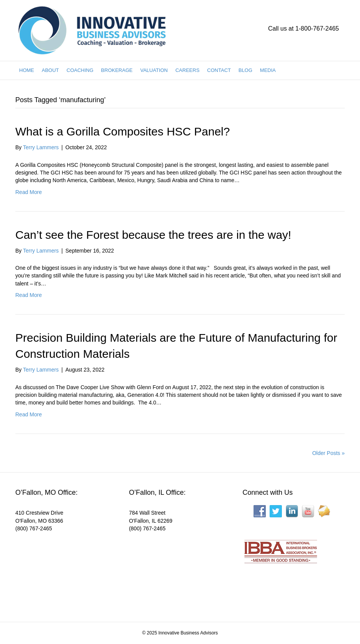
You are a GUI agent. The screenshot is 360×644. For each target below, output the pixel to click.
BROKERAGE (117, 70)
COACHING (80, 70)
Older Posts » (328, 453)
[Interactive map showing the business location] (66, 572)
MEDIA (268, 70)
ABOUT (50, 70)
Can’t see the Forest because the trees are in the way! (153, 235)
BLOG (245, 70)
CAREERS (187, 70)
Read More (29, 192)
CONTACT (219, 70)
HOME (27, 70)
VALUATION (154, 70)
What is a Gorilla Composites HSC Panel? (123, 131)
